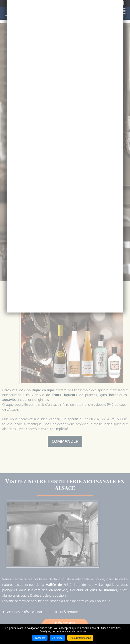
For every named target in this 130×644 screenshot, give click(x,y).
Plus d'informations (80, 638)
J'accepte (40, 638)
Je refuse (57, 638)
